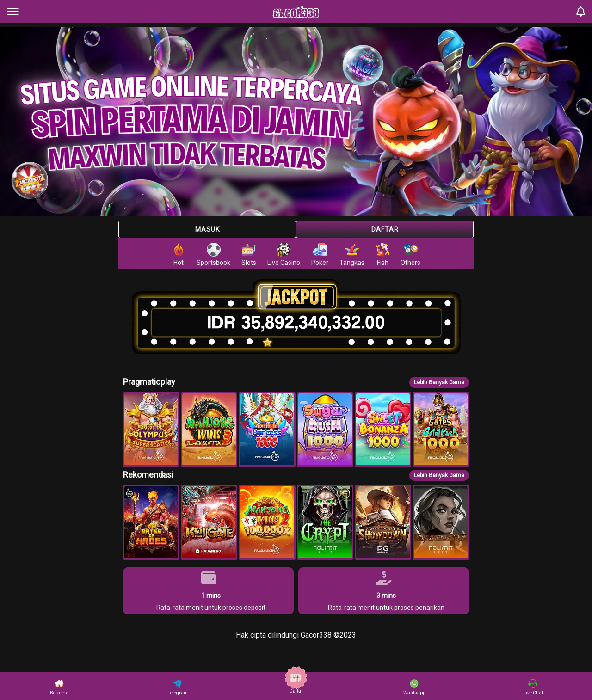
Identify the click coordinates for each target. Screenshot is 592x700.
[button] (151, 430)
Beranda (59, 687)
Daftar (385, 229)
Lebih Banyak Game (439, 382)
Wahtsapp (414, 687)
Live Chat (533, 687)
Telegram (178, 687)
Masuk (207, 229)
